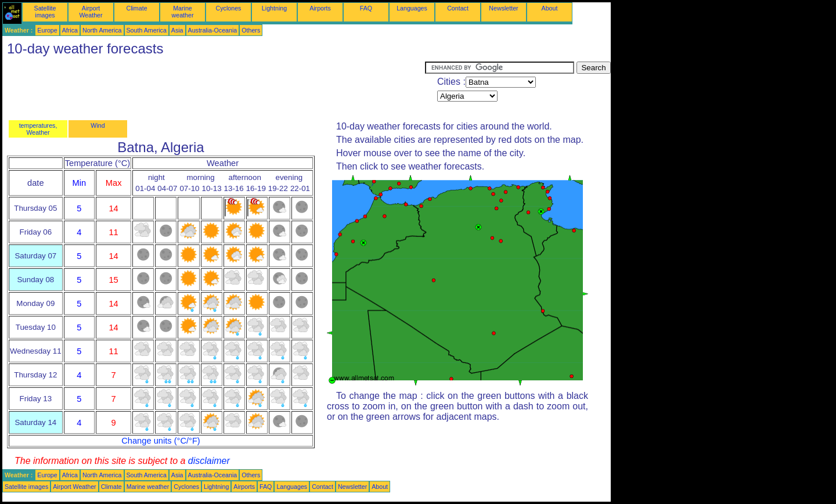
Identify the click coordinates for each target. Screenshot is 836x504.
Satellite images (45, 12)
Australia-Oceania (213, 30)
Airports (320, 8)
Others (251, 30)
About (550, 8)
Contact (458, 8)
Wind (98, 125)
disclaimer (209, 461)
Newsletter (503, 8)
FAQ (366, 8)
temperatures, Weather (38, 129)
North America (102, 30)
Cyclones (229, 8)
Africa (70, 30)
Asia (177, 30)
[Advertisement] (214, 88)
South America (147, 30)
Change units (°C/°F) (161, 441)
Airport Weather (91, 12)
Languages (412, 8)
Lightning (274, 8)
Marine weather (183, 12)
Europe (47, 30)
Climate (136, 8)
